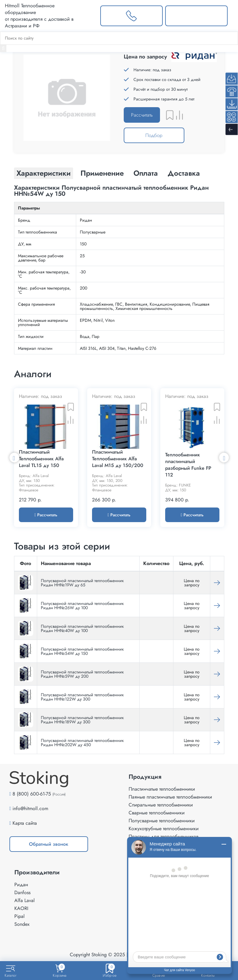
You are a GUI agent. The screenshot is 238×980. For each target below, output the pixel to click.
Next (224, 458)
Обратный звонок (49, 844)
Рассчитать (142, 115)
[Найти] (3, 48)
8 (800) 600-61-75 (32, 794)
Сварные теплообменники (157, 813)
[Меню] (233, 16)
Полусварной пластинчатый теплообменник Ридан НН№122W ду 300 (82, 697)
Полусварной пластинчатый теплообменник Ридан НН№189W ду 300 (82, 720)
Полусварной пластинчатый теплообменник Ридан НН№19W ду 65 (82, 583)
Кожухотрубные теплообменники (164, 829)
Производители (37, 873)
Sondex (22, 924)
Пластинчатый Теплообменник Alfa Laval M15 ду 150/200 (118, 459)
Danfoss (22, 892)
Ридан (21, 885)
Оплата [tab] (146, 173)
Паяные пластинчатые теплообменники (170, 797)
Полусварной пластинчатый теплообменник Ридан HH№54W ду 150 (82, 651)
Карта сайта (25, 823)
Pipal (20, 916)
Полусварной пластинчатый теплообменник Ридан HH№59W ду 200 (82, 674)
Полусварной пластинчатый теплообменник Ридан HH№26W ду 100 (82, 606)
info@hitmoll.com (30, 808)
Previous (14, 458)
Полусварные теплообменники (162, 821)
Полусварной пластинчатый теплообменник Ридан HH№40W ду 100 (82, 628)
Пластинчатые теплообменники (162, 789)
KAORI (21, 908)
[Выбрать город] (89, 16)
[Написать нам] (196, 16)
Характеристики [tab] (44, 173)
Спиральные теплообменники (161, 805)
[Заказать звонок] (131, 16)
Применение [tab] (102, 173)
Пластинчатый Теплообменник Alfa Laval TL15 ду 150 (41, 459)
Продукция (145, 777)
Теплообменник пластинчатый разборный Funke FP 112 (188, 465)
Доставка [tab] (184, 173)
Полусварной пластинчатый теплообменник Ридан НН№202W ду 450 (82, 743)
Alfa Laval (25, 900)
